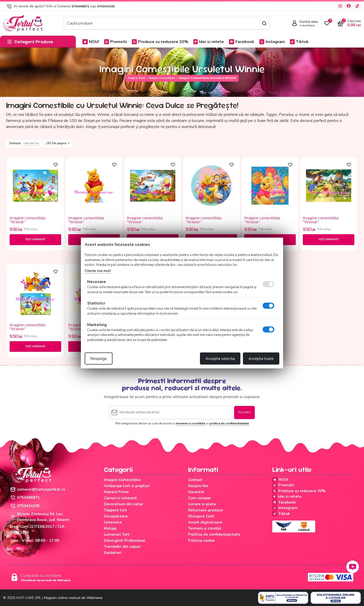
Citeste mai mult (98, 270)
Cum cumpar (200, 498)
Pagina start (137, 78)
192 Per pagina (57, 143)
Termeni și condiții (205, 528)
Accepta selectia (220, 359)
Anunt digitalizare (205, 522)
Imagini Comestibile (162, 78)
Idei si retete (209, 42)
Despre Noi (198, 486)
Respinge (99, 359)
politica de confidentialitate (229, 423)
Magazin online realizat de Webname (73, 598)
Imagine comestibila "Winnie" (28, 220)
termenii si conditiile (191, 423)
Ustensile (113, 522)
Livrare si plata (202, 504)
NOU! (91, 42)
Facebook (242, 42)
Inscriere (244, 412)
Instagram (272, 42)
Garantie (196, 492)
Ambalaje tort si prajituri (127, 486)
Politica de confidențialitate (214, 534)
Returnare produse (206, 510)
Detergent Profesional (125, 540)
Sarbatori (113, 553)
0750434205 (106, 6)
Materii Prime (116, 492)
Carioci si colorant (120, 498)
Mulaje (110, 528)
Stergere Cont (201, 516)
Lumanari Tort (117, 534)
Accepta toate (261, 359)
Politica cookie (201, 540)
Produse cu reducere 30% (160, 42)
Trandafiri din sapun (122, 547)
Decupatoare (116, 516)
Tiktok (299, 42)
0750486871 (80, 6)
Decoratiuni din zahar (124, 504)
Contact (195, 480)
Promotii (116, 42)
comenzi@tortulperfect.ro (38, 489)
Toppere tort (116, 510)
